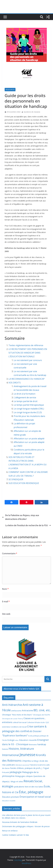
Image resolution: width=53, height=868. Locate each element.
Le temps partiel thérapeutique (29, 405)
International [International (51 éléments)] (11, 755)
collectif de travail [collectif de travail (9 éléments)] (20, 722)
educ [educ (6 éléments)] (17, 740)
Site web (6, 614)
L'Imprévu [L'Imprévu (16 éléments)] (26, 761)
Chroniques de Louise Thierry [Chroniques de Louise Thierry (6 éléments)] (13, 719)
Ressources (10, 90)
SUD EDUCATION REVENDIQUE (24, 483)
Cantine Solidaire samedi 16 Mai (15, 835)
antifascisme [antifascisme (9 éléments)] (16, 711)
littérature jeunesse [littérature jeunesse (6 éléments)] (22, 765)
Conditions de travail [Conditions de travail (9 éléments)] (19, 727)
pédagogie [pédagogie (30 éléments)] (16, 772)
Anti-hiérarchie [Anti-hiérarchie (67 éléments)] (12, 705)
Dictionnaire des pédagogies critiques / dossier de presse (26, 826)
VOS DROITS (15, 383)
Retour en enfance (10, 831)
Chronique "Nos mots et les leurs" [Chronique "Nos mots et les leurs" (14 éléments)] (17, 715)
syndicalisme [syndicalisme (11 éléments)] (19, 787)
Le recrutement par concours (28, 360)
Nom (5, 589)
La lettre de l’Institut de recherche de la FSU (28, 525)
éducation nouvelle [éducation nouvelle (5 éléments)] (9, 801)
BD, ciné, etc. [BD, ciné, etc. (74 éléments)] (42, 710)
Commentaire (10, 553)
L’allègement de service (25, 397)
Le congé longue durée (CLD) (28, 412)
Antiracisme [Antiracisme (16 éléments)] (27, 710)
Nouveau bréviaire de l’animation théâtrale (20, 822)
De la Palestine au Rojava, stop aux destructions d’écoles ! (21, 517)
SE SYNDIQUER (16, 479)
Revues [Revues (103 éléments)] (29, 781)
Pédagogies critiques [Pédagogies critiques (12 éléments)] (24, 776)
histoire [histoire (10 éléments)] (5, 749)
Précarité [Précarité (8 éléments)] (6, 772)
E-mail (6, 601)
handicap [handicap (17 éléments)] (42, 744)
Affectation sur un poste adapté (29, 439)
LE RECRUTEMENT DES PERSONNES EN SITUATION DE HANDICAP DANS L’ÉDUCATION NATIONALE (28, 353)
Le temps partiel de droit (26, 401)
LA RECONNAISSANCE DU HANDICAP (27, 379)
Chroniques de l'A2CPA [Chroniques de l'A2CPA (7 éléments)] (41, 715)
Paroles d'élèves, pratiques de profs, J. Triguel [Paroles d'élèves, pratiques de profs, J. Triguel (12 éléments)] (29, 768)
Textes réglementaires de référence (26, 345)
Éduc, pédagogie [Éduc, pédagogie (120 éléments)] (31, 792)
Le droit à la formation (25, 394)
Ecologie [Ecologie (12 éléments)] (11, 740)
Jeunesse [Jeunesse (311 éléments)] (27, 755)
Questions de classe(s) (32, 112)
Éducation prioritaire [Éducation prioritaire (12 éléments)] (11, 797)
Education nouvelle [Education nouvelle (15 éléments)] (28, 740)
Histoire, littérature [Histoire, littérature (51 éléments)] (21, 749)
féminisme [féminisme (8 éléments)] (33, 745)
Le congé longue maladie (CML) (29, 409)
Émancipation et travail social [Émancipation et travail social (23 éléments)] (35, 797)
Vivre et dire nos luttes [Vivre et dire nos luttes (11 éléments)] (34, 787)
